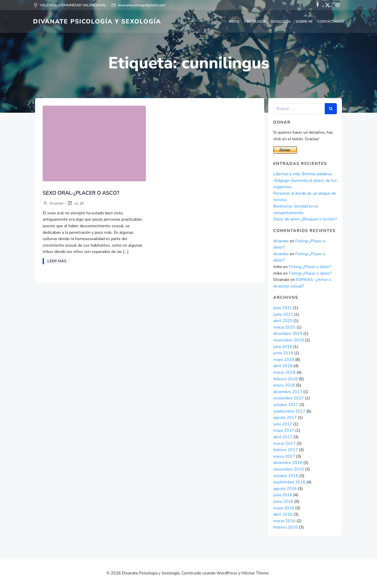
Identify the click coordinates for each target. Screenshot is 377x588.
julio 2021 (283, 308)
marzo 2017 (284, 444)
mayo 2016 (284, 508)
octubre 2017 (286, 405)
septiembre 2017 (289, 411)
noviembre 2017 (289, 398)
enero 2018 (284, 385)
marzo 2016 (284, 521)
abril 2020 (283, 321)
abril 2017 (283, 437)
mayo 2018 (284, 360)
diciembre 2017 (288, 392)
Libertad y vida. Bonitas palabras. (303, 174)
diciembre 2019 (288, 334)
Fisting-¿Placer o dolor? (310, 267)
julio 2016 (283, 495)
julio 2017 (283, 424)
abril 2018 (283, 366)
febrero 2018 (286, 379)
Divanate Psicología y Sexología (97, 21)
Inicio (234, 22)
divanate (53, 204)
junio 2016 (283, 502)
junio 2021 (283, 314)
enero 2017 (284, 456)
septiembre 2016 (289, 482)
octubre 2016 (286, 476)
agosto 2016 (285, 489)
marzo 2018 (284, 372)
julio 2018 (283, 347)
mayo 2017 (284, 430)
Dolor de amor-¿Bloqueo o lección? (305, 219)
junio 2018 (283, 353)
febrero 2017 (286, 450)
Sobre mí (304, 22)
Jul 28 (75, 204)
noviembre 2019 (289, 340)
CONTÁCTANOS (331, 22)
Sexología (280, 22)
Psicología (255, 22)
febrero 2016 (286, 527)
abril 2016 (283, 514)
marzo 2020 (284, 327)
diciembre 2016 (288, 463)
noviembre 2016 (289, 469)
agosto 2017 (285, 418)
